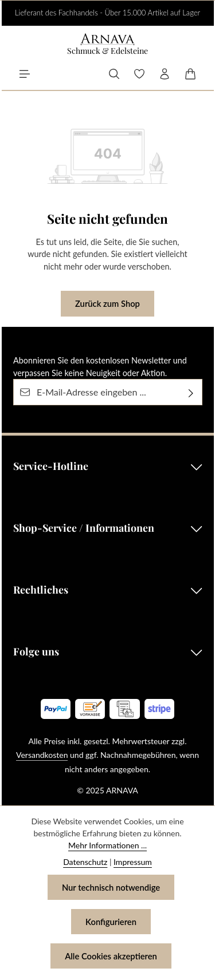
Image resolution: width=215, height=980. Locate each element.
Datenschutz (85, 862)
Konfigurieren (111, 922)
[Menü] (25, 74)
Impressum (133, 862)
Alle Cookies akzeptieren (111, 956)
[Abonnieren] (191, 392)
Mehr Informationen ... (107, 845)
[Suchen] (114, 74)
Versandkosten (42, 755)
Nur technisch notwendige (111, 887)
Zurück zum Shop (107, 303)
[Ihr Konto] (165, 74)
